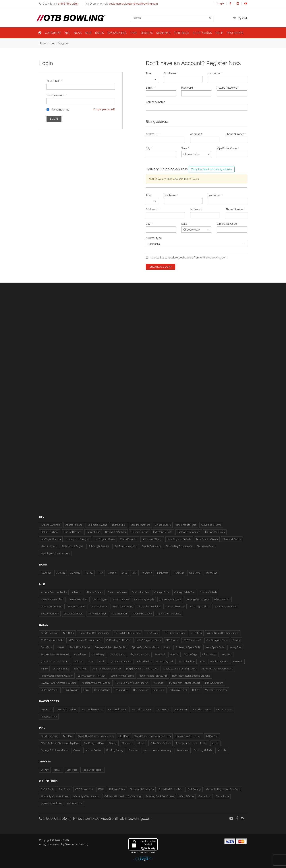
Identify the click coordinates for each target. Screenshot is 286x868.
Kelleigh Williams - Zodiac (96, 683)
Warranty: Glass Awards (86, 796)
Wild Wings (81, 669)
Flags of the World (140, 654)
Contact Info (222, 796)
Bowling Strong (219, 662)
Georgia (112, 573)
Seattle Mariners (50, 614)
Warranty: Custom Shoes (54, 796)
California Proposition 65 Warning (123, 796)
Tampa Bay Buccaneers (179, 546)
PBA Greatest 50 (192, 640)
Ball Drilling (194, 789)
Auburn (61, 573)
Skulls (102, 662)
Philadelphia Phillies (149, 607)
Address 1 (152, 134)
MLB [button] (88, 33)
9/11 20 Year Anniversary (157, 750)
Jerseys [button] (147, 33)
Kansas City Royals (144, 599)
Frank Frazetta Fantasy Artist (217, 669)
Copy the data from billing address (212, 169)
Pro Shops (65, 789)
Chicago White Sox (185, 592)
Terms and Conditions (142, 789)
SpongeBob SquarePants (145, 647)
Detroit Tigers (100, 599)
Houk (86, 690)
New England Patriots (179, 539)
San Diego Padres (199, 607)
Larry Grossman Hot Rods (92, 676)
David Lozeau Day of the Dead (180, 669)
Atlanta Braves (95, 592)
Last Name (215, 73)
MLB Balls (196, 633)
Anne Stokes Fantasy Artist (107, 669)
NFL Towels (181, 710)
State (185, 148)
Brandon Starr (102, 690)
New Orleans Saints (207, 539)
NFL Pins (68, 736)
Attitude (79, 662)
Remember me (60, 110)
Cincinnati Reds (208, 592)
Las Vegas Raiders (51, 539)
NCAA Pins (212, 736)
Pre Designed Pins (94, 743)
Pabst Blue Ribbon (80, 647)
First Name (171, 73)
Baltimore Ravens (97, 525)
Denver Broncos (72, 532)
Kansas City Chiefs (215, 532)
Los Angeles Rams (105, 539)
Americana (80, 654)
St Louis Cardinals (73, 614)
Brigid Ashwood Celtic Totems (142, 669)
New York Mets (99, 607)
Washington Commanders (55, 553)
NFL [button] (67, 33)
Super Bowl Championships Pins (96, 736)
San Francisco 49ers (125, 546)
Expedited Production (171, 789)
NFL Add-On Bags (141, 710)
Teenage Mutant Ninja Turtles (111, 647)
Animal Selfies (187, 662)
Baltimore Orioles (117, 592)
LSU (134, 573)
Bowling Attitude (203, 750)
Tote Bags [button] (182, 33)
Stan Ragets (121, 690)
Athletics (77, 592)
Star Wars (46, 647)
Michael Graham (214, 683)
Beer (202, 662)
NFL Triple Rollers (67, 710)
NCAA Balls (152, 633)
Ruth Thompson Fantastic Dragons (191, 676)
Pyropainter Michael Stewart (185, 683)
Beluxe (196, 690)
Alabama (46, 573)
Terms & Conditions (51, 803)
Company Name (155, 102)
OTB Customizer (84, 789)
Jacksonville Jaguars (189, 532)
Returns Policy (117, 789)
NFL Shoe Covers (202, 710)
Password (188, 88)
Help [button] (219, 33)
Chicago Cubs (162, 592)
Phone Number (235, 134)
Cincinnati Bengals (186, 525)
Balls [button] (99, 33)
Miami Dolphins (129, 539)
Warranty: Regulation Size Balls (223, 789)
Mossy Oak (235, 647)
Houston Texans (139, 532)
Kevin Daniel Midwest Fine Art (132, 683)
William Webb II (50, 690)
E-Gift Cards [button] (202, 33)
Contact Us (205, 796)
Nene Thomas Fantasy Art (153, 676)
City (149, 148)
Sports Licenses (49, 633)
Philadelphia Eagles (72, 546)
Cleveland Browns (211, 525)
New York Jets (49, 546)
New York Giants (232, 539)
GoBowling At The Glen (119, 640)
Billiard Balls (144, 662)
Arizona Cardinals (51, 525)
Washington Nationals (169, 614)
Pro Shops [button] (235, 33)
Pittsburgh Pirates (175, 607)
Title (148, 73)
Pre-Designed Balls (217, 640)
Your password (56, 95)
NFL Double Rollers (92, 710)
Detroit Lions (93, 532)
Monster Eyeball (165, 662)
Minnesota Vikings (152, 539)
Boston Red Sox (141, 592)
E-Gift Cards (47, 789)
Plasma (174, 654)
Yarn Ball (238, 662)
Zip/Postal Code (228, 148)
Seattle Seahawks (151, 546)
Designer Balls (61, 669)
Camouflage (191, 654)
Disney (236, 640)
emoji (167, 647)
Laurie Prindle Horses (122, 676)
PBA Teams (172, 640)
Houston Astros (121, 599)
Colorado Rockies (78, 599)
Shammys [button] (163, 33)
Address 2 (196, 134)
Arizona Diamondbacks (54, 592)
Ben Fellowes (141, 690)
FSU (100, 573)
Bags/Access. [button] (117, 33)
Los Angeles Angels (170, 599)
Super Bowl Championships (94, 633)
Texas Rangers (119, 614)
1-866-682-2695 (55, 818)
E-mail (150, 88)
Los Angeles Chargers (78, 539)
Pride (91, 662)
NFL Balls (68, 633)
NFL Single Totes (117, 710)
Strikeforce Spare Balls (188, 647)
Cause (44, 669)
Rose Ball (160, 654)
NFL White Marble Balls (127, 633)
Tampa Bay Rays (97, 614)
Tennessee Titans (206, 546)
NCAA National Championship (85, 640)
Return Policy (74, 803)
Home (43, 43)
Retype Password (228, 88)
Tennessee (211, 573)
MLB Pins (124, 736)
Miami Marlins (222, 599)
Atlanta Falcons (74, 525)
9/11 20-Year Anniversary (55, 662)
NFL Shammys (225, 710)
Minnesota (163, 573)
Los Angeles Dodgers (198, 599)
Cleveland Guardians (52, 599)
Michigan (147, 573)
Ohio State (195, 573)
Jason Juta (159, 690)
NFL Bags (46, 710)
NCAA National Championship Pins (60, 743)
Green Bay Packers (115, 532)
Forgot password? (104, 109)
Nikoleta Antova (178, 690)
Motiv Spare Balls (215, 647)
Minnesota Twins (77, 607)
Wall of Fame (186, 796)
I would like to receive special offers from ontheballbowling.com (189, 258)
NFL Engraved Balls (174, 633)
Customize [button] (53, 33)
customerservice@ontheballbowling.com (112, 818)
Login (220, 3)
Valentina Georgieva (216, 690)
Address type (154, 238)
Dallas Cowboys (50, 532)
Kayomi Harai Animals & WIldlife (59, 683)
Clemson (75, 573)
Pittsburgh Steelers (99, 546)
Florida (89, 573)
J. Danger (159, 683)
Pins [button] (134, 33)
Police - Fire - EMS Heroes (55, 654)
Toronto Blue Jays (142, 614)
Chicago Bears (163, 525)
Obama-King (209, 654)
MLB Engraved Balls (52, 640)
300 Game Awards (121, 662)
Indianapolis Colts (163, 532)
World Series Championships (223, 633)
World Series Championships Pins (152, 736)
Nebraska (179, 573)
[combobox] (152, 79)
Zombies (227, 654)
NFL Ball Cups (49, 717)
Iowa (124, 573)
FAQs (101, 789)
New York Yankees (123, 607)
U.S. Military (98, 654)
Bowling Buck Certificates (160, 796)
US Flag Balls (117, 654)
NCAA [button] (78, 33)
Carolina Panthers (140, 525)
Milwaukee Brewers (52, 607)
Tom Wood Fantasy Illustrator (57, 676)
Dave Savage (71, 690)
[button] (40, 33)
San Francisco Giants (226, 607)
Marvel (61, 647)
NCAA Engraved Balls (149, 640)
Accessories (163, 710)
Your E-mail (54, 81)
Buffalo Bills (119, 525)
